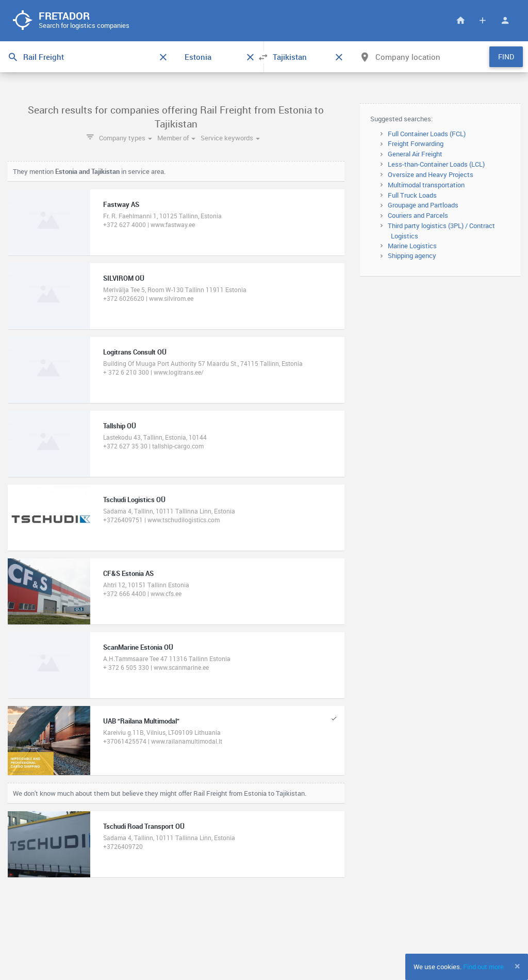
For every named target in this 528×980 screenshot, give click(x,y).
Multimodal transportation (426, 185)
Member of (176, 138)
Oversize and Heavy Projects (431, 174)
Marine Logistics (412, 246)
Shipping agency (412, 255)
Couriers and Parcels (418, 215)
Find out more (483, 967)
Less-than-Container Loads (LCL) (436, 164)
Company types (126, 138)
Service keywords (230, 138)
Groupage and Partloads (423, 205)
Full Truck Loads (412, 195)
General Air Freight (415, 154)
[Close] (517, 966)
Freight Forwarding (416, 143)
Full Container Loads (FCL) (427, 134)
